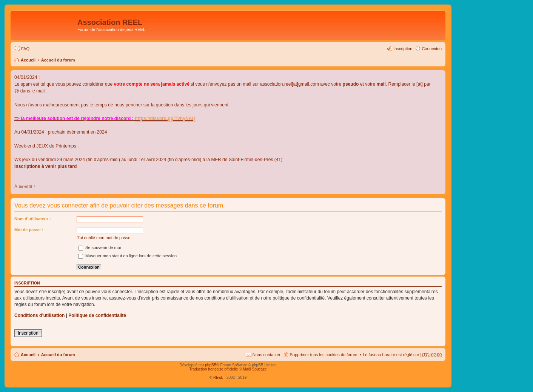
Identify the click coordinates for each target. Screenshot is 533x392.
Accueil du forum (58, 60)
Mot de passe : (29, 230)
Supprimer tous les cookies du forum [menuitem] (324, 355)
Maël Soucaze (255, 369)
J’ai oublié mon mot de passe (103, 238)
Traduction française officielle (213, 369)
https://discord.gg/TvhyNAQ (165, 118)
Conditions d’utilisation (39, 315)
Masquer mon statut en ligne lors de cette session (127, 256)
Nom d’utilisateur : (33, 219)
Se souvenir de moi (99, 247)
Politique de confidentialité (97, 315)
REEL (218, 377)
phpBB (211, 365)
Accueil (28, 60)
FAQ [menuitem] (25, 49)
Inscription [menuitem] (403, 49)
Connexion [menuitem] (432, 49)
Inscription (28, 333)
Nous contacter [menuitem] (266, 355)
